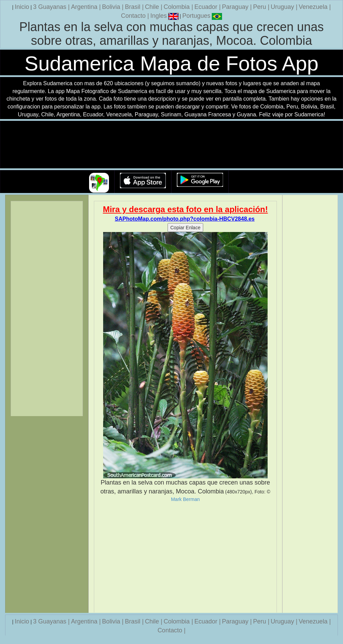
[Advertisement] (185, 557)
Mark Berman (185, 499)
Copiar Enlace (185, 228)
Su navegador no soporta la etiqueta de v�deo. (172, 145)
